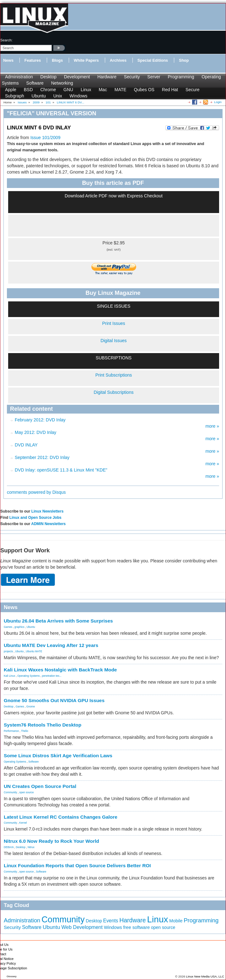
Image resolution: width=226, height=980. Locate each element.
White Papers (86, 60)
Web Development (82, 927)
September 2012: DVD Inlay (42, 457)
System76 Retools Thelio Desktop (43, 725)
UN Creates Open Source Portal (40, 786)
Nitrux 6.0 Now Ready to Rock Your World (51, 841)
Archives (118, 60)
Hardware (107, 77)
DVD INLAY (26, 445)
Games (8, 627)
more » (212, 426)
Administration (19, 77)
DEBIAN (9, 847)
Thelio (25, 731)
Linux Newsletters (48, 511)
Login (218, 102)
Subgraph (15, 96)
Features (33, 60)
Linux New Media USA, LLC (205, 976)
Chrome (48, 90)
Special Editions (153, 60)
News (8, 60)
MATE (121, 90)
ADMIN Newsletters (48, 524)
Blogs (57, 60)
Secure (192, 90)
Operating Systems (28, 676)
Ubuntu (39, 96)
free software (136, 927)
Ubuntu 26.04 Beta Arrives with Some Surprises (58, 621)
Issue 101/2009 (46, 138)
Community (10, 792)
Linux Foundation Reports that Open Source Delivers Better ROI (77, 865)
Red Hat (170, 90)
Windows (79, 96)
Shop (184, 60)
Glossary (12, 976)
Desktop (48, 77)
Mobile (176, 921)
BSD (28, 90)
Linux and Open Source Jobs (35, 518)
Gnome (31, 706)
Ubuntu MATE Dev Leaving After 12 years (51, 645)
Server (154, 77)
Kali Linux (9, 676)
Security (132, 77)
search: (6, 40)
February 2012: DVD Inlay (40, 420)
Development (77, 77)
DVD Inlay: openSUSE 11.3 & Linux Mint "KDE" (61, 470)
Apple (11, 90)
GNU (68, 90)
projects (8, 651)
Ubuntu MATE (34, 651)
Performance (11, 731)
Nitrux (31, 847)
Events (111, 921)
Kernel (23, 823)
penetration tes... (52, 676)
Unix (58, 96)
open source (26, 792)
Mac (103, 90)
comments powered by (36, 492)
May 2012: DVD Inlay (35, 432)
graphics (19, 627)
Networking (62, 83)
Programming (181, 77)
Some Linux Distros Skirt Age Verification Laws (58, 756)
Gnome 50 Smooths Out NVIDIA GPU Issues (54, 700)
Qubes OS (144, 90)
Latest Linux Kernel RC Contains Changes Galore (61, 817)
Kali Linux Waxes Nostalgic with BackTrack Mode (60, 670)
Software (35, 83)
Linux (86, 90)
